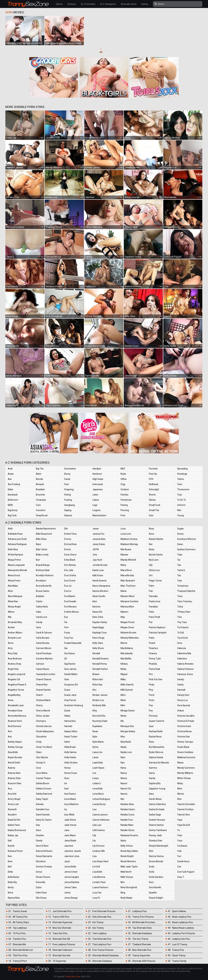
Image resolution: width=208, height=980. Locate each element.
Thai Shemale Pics (102, 939)
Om (151, 575)
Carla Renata (43, 643)
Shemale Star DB (61, 939)
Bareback (13, 495)
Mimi (123, 695)
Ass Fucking (14, 484)
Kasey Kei (97, 612)
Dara (38, 830)
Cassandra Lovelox (46, 674)
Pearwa (153, 653)
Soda (152, 867)
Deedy (39, 841)
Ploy (151, 690)
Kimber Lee (98, 700)
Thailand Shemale (142, 944)
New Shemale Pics (142, 950)
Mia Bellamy (127, 648)
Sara (151, 794)
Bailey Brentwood (17, 830)
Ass (10, 479)
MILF (123, 469)
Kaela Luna (98, 570)
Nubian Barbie (156, 539)
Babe (10, 489)
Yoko (180, 835)
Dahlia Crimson (44, 789)
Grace (67, 690)
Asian (11, 474)
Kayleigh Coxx (100, 633)
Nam (123, 757)
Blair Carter (42, 549)
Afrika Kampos (15, 555)
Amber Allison (15, 633)
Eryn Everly (70, 581)
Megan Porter (128, 622)
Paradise (153, 607)
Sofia (152, 872)
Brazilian (40, 489)
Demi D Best (42, 846)
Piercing (125, 510)
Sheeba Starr (156, 841)
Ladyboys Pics (140, 911)
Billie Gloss (41, 539)
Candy (39, 622)
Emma (68, 539)
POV (151, 479)
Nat (122, 799)
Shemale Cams (129, 4)
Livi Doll (96, 867)
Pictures (72, 4)
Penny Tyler (155, 659)
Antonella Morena (17, 716)
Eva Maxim (70, 596)
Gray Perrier (70, 700)
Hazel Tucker (71, 737)
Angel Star (13, 669)
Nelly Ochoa (127, 846)
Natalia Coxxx (127, 815)
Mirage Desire (128, 711)
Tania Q (181, 570)
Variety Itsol (183, 695)
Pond (152, 695)
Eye (66, 617)
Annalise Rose (15, 711)
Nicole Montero (128, 861)
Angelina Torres (16, 690)
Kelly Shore (98, 648)
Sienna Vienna (156, 856)
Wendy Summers (186, 768)
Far (66, 622)
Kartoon (97, 607)
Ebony (67, 474)
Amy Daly (13, 653)
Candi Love (42, 617)
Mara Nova (126, 570)
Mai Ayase (126, 549)
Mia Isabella (127, 653)
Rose (151, 742)
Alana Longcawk (16, 565)
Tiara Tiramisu (185, 601)
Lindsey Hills (99, 851)
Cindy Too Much (44, 747)
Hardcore (97, 474)
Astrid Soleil (14, 763)
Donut (39, 872)
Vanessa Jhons (185, 674)
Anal (10, 469)
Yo (179, 830)
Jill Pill (96, 549)
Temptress (183, 586)
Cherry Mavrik (43, 711)
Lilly (94, 835)
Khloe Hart (98, 679)
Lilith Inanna (99, 830)
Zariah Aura (183, 861)
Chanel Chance (44, 679)
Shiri (151, 851)
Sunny (180, 534)
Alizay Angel (14, 607)
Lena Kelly (98, 789)
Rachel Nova (155, 737)
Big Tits (40, 469)
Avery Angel (14, 799)
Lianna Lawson (100, 815)
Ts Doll (180, 633)
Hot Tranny (98, 922)
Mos (123, 737)
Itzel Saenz (70, 794)
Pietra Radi (154, 669)
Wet (179, 510)
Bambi (11, 846)
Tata (179, 581)
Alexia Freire (14, 581)
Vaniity (181, 679)
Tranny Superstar (141, 955)
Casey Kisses (43, 669)
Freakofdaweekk (73, 643)
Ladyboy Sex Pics (181, 939)
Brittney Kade (43, 570)
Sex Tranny (98, 928)
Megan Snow (127, 627)
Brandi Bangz (43, 565)
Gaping (68, 510)
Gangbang (69, 505)
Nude (123, 474)
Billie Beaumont (44, 534)
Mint (123, 705)
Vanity (180, 685)
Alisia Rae (13, 601)
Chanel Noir (42, 685)
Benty (11, 887)
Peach (152, 643)
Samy (152, 773)
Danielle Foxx (43, 809)
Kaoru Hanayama (101, 586)
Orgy (123, 484)
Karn (95, 601)
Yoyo (180, 841)
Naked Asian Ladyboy (183, 928)
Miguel (124, 674)
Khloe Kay (97, 685)
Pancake (153, 596)
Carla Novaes (43, 638)
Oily (151, 565)
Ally (10, 617)
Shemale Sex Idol (61, 955)
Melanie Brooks (128, 633)
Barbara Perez (15, 851)
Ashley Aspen (15, 742)
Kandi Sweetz (100, 581)
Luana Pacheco (100, 887)
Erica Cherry (70, 555)
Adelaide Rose (15, 534)
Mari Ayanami (128, 581)
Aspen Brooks (15, 757)
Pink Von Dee (156, 679)
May (123, 617)
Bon (38, 560)
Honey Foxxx (71, 773)
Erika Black (70, 560)
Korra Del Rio (99, 716)
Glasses (68, 515)
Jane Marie (70, 835)
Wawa (180, 763)
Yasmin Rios (183, 815)
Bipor (39, 544)
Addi (10, 529)
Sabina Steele (156, 757)
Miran (123, 716)
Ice (66, 783)
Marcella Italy (127, 575)
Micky (123, 669)
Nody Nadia (126, 898)
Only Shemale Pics (102, 917)
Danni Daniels (43, 815)
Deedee (40, 835)
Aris (10, 737)
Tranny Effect (20, 961)
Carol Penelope (44, 653)
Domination (70, 469)
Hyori (67, 778)
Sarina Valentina (157, 804)
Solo (151, 515)
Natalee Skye (127, 804)
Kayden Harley (100, 622)
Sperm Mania (179, 911)
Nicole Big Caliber (129, 851)
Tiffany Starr (184, 612)
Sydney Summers (186, 549)
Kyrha (95, 747)
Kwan (95, 731)
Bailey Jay (13, 835)
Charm (39, 695)
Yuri (179, 856)
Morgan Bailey (128, 731)
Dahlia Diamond (44, 794)
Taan (180, 555)
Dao (38, 825)
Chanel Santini (43, 690)
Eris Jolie (69, 570)
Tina (179, 617)
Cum (38, 505)
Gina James (70, 669)
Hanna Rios (70, 721)
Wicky (180, 783)
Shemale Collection (62, 950)
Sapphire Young (157, 789)
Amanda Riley (15, 622)
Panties (124, 495)
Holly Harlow (70, 752)
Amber (11, 627)
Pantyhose (126, 500)
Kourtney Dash (100, 721)
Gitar (67, 679)
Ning (123, 893)
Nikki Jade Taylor (129, 867)
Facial (67, 479)
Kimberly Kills (99, 705)
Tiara (180, 596)
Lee (94, 773)
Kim (94, 690)
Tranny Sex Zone (73, 977)
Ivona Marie (70, 799)
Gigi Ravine (70, 664)
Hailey (67, 716)
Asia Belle (13, 752)
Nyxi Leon (154, 560)
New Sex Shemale (62, 928)
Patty (152, 638)
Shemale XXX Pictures (144, 961)
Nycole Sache (156, 555)
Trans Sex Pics (60, 933)
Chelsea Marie (43, 700)
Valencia (182, 648)
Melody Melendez (130, 638)
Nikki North (126, 872)
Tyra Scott (182, 638)
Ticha (180, 607)
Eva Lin (68, 591)
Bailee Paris (14, 825)
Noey (151, 529)
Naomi (124, 783)
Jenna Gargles (72, 877)
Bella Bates (14, 877)
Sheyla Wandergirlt (159, 846)
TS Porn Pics (19, 933)
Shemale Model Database (106, 955)
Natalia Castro (128, 809)
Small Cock (155, 505)
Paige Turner (155, 581)
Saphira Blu (155, 783)
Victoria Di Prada (186, 721)
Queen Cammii (156, 721)
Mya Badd (126, 742)
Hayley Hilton (71, 731)
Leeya (96, 778)
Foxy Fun (69, 638)
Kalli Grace (98, 575)
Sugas (180, 529)
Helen (67, 742)
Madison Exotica (129, 539)
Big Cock (12, 515)
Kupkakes (97, 726)
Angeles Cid (14, 679)
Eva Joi (68, 586)
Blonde (39, 479)
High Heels (98, 479)
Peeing (124, 505)
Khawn (96, 674)
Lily (94, 841)
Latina (96, 500)
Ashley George (15, 747)
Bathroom (13, 500)
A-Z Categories (108, 4)
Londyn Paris (99, 882)
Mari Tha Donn (128, 586)
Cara (38, 627)
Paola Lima (155, 601)
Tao (179, 575)
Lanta (95, 757)
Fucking (68, 500)
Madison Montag (129, 544)
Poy (151, 711)
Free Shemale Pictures (104, 911)
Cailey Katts (42, 607)
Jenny (67, 893)
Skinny (152, 500)
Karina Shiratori (100, 591)
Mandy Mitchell (128, 560)
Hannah (68, 726)
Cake (39, 612)
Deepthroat (42, 515)
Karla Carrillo (99, 596)
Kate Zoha (98, 617)
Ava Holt (12, 794)
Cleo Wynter (42, 757)
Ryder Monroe (156, 752)
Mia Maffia (126, 659)
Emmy (68, 549)
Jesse (96, 529)
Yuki (179, 851)
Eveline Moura (71, 612)
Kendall (96, 653)
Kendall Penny (100, 664)
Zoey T (181, 877)
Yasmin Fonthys (185, 809)
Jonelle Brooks (100, 565)
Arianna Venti (15, 721)
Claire (39, 752)
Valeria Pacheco (185, 669)
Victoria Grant (184, 726)
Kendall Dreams (101, 659)
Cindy (39, 742)
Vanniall (181, 690)
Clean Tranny (179, 955)
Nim (123, 882)
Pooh (152, 700)
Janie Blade (70, 841)
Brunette (40, 495)
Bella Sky (12, 882)
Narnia (124, 794)
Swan (180, 544)
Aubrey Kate (14, 773)
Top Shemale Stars (142, 928)
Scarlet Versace (157, 820)
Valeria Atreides (185, 664)
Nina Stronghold (129, 887)
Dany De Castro (44, 820)
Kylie (95, 737)
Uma (180, 643)
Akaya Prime (14, 560)
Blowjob (40, 484)
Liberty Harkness (101, 820)
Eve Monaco (70, 607)
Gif (66, 659)
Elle (66, 529)
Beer (10, 861)
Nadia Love (126, 752)
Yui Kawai (182, 846)
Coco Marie (42, 773)
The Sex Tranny (140, 939)
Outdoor (125, 489)
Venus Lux (182, 700)
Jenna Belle (70, 867)
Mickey (124, 664)
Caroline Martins (44, 659)
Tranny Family (179, 961)
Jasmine (69, 846)
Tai (179, 560)
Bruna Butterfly (44, 586)
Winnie (181, 794)
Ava (10, 789)
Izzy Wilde (69, 815)
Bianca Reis (14, 898)
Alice (10, 591)
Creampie (41, 500)
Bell (10, 867)
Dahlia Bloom (43, 783)
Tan (179, 565)
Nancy (124, 773)
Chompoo (41, 721)
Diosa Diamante (44, 856)
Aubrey (12, 768)
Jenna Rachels (72, 882)
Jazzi (67, 861)
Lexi (94, 809)
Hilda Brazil (70, 747)
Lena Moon (98, 794)
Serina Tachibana (158, 830)
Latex (95, 495)
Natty (123, 841)
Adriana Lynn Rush (17, 539)
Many (123, 565)
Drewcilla (41, 882)
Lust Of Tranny (180, 944)
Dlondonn (41, 861)
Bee (10, 856)
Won (179, 799)
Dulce (39, 887)
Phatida (153, 664)
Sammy (153, 768)
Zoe (179, 867)
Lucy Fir (96, 898)
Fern (66, 627)
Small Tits (154, 510)
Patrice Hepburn (157, 627)
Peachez (153, 648)
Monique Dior (127, 726)
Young (180, 515)
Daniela (40, 804)
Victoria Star (183, 737)
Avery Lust (13, 804)
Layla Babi (98, 763)
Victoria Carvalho (186, 716)
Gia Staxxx (70, 653)
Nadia (123, 747)
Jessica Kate (99, 539)
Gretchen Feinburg (74, 705)
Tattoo (181, 479)
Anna (11, 700)
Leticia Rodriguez (101, 799)
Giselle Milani (71, 674)
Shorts (152, 495)
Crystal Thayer (43, 778)
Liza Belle (97, 872)
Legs (95, 505)
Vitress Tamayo (185, 742)
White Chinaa (184, 778)
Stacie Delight (156, 898)
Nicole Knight (127, 856)
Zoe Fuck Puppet (186, 872)
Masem (124, 612)
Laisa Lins (97, 752)
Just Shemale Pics (62, 911)
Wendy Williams (185, 773)
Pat (151, 622)
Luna (123, 529)
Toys (180, 495)
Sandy (152, 778)
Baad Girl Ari (14, 820)
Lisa (94, 856)
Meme (124, 643)
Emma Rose (70, 544)
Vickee (181, 711)
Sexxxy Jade (155, 835)
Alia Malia (13, 586)
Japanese (98, 489)
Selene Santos (156, 825)
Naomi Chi (126, 789)
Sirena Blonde (156, 861)
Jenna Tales (70, 887)
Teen (180, 484)
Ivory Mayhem (71, 804)
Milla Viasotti (127, 685)
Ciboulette (41, 737)
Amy (10, 648)
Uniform (181, 505)
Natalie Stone (127, 830)
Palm (152, 586)
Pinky (152, 685)
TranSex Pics (19, 939)
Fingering (69, 489)
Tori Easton (183, 627)
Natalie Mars (127, 825)
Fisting (68, 495)
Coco (39, 768)
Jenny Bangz (71, 898)
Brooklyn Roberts (45, 575)
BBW (10, 505)
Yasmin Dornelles (186, 804)
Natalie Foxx (127, 820)
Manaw (124, 555)
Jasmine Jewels (73, 851)
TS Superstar (59, 961)
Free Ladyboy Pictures (64, 944)
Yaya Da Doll (183, 825)
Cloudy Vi (41, 763)
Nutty (152, 549)
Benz (10, 893)
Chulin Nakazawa (45, 731)
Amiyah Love (14, 638)
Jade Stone (70, 820)
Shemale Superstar (62, 922)
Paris (151, 612)
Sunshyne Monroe (186, 539)
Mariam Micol (127, 596)
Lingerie (97, 510)
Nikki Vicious (127, 877)
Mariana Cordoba (129, 601)
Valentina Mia (184, 653)
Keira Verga (98, 638)
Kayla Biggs (98, 627)
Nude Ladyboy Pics (182, 917)
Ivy (66, 809)
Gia (66, 648)
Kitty (95, 711)
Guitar (67, 711)
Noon (152, 534)
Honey (67, 768)
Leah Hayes (98, 768)
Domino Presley (44, 867)
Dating (145, 4)
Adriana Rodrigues (17, 544)
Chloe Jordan (43, 716)
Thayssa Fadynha (186, 591)
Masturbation (99, 515)
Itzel (66, 789)
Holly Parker (70, 757)
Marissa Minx (127, 607)
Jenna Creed (71, 872)
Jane (67, 830)
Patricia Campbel (158, 633)
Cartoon (40, 664)
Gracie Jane (70, 695)
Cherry (39, 705)
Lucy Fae (97, 893)
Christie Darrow (44, 726)
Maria (123, 591)
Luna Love (126, 534)
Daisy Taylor (42, 799)
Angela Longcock (17, 674)
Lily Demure (98, 846)
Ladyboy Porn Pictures (184, 933)
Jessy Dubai (99, 544)
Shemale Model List (23, 950)
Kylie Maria (98, 742)
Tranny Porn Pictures (143, 917)
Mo (122, 721)
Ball (10, 841)
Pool (123, 515)
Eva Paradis (70, 601)
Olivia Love (154, 570)
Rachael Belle (156, 731)
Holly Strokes (71, 763)
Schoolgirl (154, 489)
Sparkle (153, 893)
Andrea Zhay (14, 664)
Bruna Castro (43, 591)
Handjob (97, 469)
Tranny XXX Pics (61, 917)
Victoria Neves (184, 731)
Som (151, 882)
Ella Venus (41, 898)
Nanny (124, 778)
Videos (59, 4)
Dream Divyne (43, 877)
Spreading (182, 469)
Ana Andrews (15, 659)
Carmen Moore (44, 648)
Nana (123, 768)
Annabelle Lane (16, 705)
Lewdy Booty (99, 804)
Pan (151, 591)
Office (124, 479)
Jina (95, 555)
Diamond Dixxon (44, 851)
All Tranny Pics (20, 917)
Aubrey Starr (14, 778)
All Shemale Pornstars (144, 922)
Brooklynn (41, 581)
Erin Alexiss (70, 565)
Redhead (153, 484)
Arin (10, 731)
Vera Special (184, 705)
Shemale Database (102, 961)
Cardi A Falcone (44, 633)
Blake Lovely (42, 555)
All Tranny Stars (21, 922)
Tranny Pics (178, 950)
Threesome (183, 489)
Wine (180, 789)
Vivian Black (183, 747)
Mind (123, 700)
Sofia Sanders (156, 877)
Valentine (182, 659)
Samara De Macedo (159, 763)
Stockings (182, 474)
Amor (11, 643)
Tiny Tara (182, 622)
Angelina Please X (17, 685)
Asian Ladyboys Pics (182, 922)
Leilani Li (97, 783)
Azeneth (12, 809)
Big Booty (13, 510)
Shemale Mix (19, 944)
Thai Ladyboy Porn (102, 944)
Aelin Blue (13, 549)
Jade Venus (70, 825)
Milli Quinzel (127, 690)
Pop (151, 705)
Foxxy (67, 633)
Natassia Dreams (129, 835)
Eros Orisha (70, 575)
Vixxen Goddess (185, 752)
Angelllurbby (14, 695)
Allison (11, 612)
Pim (151, 674)
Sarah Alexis (155, 799)
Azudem (12, 815)
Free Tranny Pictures (103, 950)
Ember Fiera (70, 534)
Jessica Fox (98, 534)
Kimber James (100, 695)
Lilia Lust (97, 825)
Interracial (98, 484)
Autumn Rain (15, 783)
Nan (123, 763)
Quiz (151, 726)
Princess (153, 716)
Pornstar (153, 469)
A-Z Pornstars (88, 4)
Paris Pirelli (154, 617)
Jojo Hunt (97, 560)
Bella (10, 872)
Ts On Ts (182, 500)
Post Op (153, 474)
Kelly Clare (98, 643)
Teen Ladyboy (99, 933)
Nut (151, 544)
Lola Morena (99, 877)
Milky (123, 679)
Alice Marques (15, 596)
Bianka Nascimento (46, 529)
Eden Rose (41, 893)
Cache (39, 601)
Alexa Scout (14, 575)
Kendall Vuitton (100, 669)
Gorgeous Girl (71, 685)
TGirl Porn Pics (20, 955)
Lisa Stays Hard (100, 861)
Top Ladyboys (20, 928)
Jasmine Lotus (72, 856)
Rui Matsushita (156, 747)
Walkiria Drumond (186, 757)
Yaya (180, 820)
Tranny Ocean (20, 911)
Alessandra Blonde (17, 570)
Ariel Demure (15, 726)
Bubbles (40, 596)
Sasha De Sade (157, 809)
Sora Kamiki (155, 887)
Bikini (39, 474)
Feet (66, 484)
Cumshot (41, 510)
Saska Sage (155, 815)
